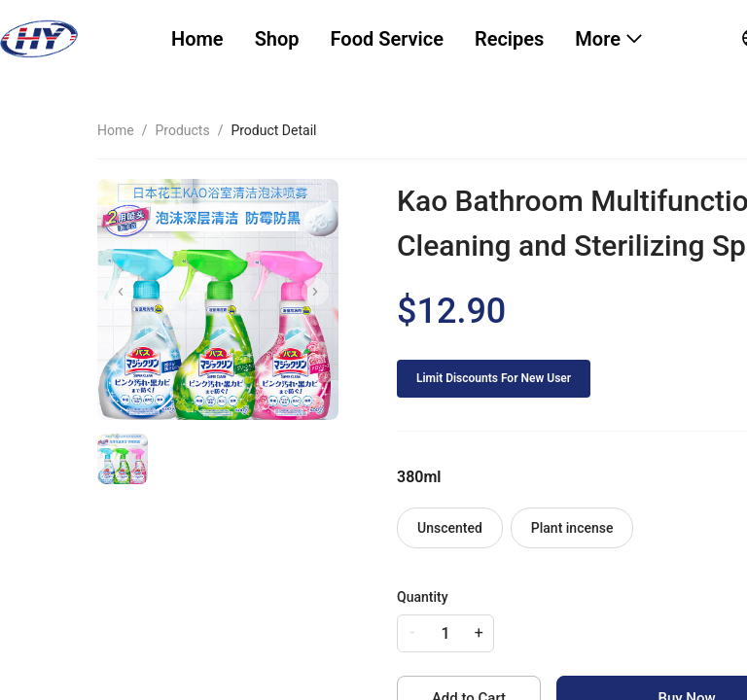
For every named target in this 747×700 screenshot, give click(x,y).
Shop (277, 39)
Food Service (387, 39)
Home (197, 39)
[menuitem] (197, 39)
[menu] (432, 39)
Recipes (509, 39)
